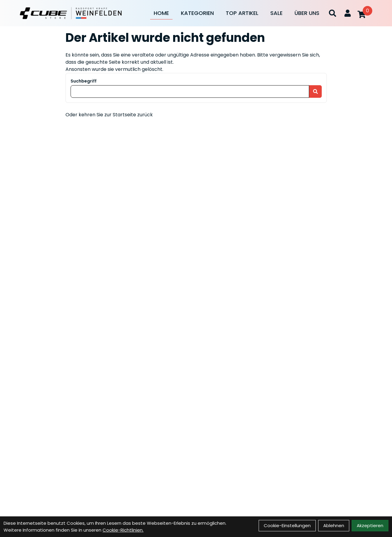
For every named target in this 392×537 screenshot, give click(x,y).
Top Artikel (242, 13)
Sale (276, 13)
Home (161, 13)
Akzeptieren (370, 525)
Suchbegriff (84, 81)
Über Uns (307, 13)
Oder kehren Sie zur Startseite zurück (109, 115)
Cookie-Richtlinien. (123, 530)
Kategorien (197, 13)
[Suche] (332, 13)
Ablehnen (334, 525)
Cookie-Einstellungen (287, 525)
